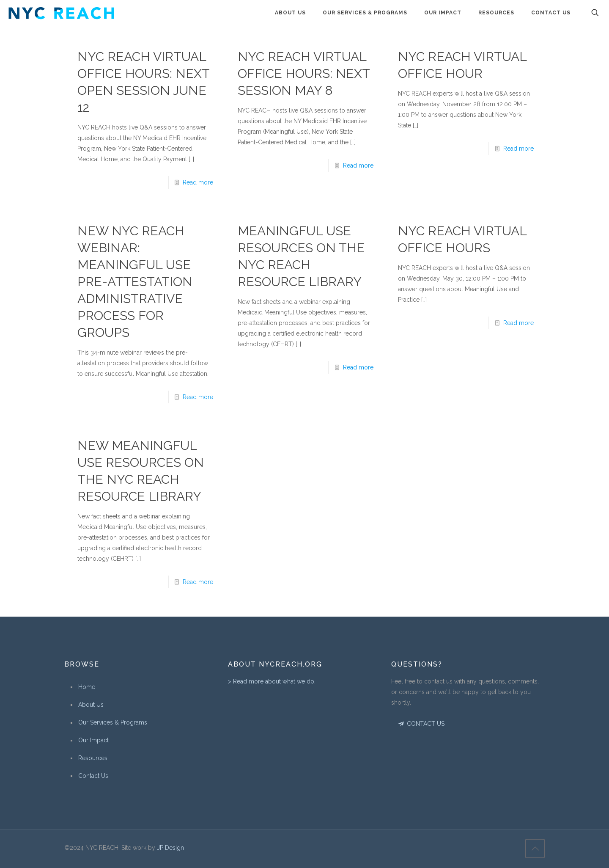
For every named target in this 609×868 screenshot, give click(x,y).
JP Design (170, 848)
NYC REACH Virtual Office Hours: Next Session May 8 (304, 73)
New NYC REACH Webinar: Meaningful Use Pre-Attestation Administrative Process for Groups (135, 282)
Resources (93, 758)
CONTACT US (421, 724)
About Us (91, 705)
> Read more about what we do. (272, 681)
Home (87, 687)
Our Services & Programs (113, 722)
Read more (198, 182)
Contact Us (93, 776)
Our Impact (93, 740)
